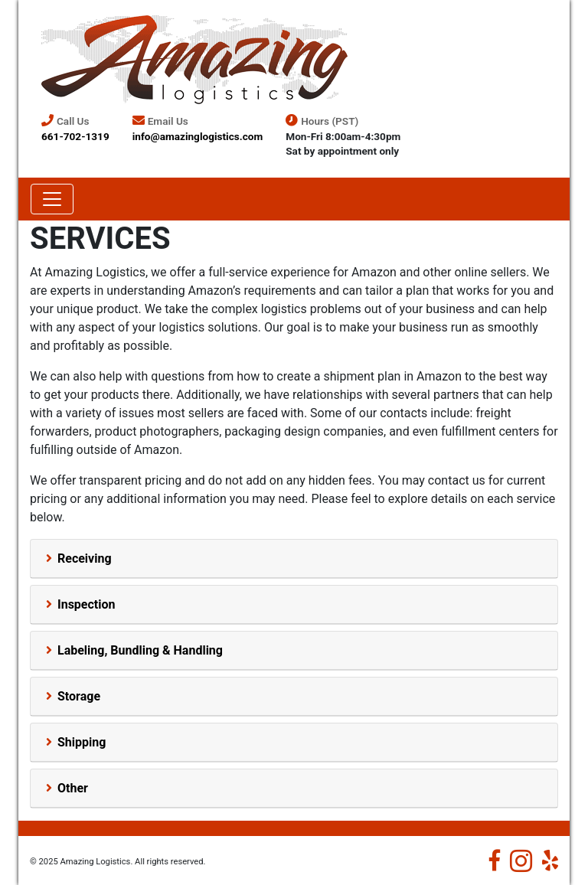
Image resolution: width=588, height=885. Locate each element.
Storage (79, 696)
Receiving (85, 558)
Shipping (82, 742)
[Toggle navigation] (52, 199)
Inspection (87, 604)
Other (73, 788)
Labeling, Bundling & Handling (140, 650)
